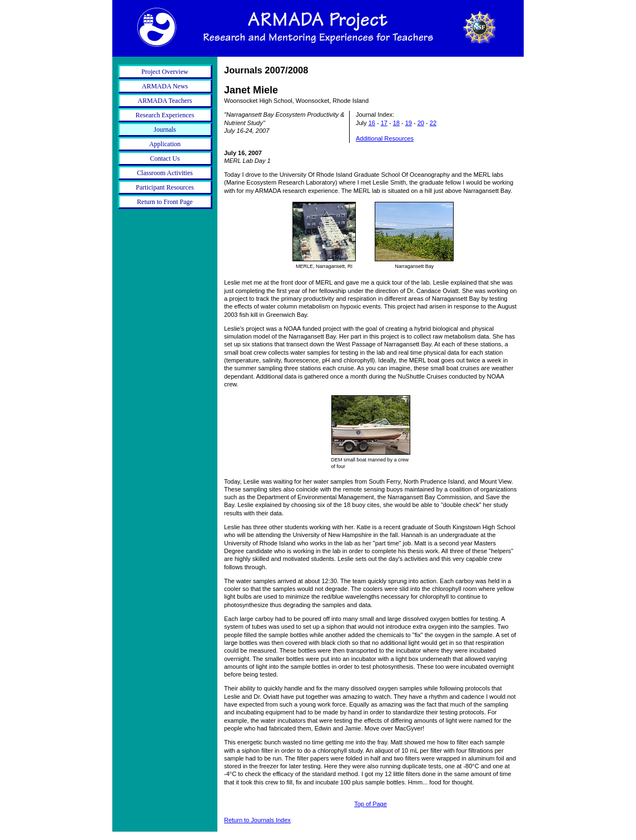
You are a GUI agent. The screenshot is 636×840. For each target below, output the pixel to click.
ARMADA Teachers (165, 101)
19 (409, 123)
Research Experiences (165, 115)
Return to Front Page (165, 202)
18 (396, 123)
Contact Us (165, 158)
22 (433, 123)
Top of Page (371, 804)
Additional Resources (385, 138)
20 (421, 123)
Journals (165, 130)
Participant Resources (165, 187)
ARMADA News (165, 86)
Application (165, 144)
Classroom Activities (165, 173)
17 (384, 123)
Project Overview (165, 72)
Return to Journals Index (257, 820)
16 (372, 123)
